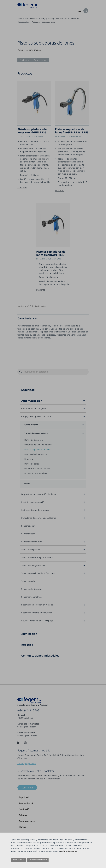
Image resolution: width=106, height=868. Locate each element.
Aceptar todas (18, 860)
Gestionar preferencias (38, 860)
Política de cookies (69, 851)
